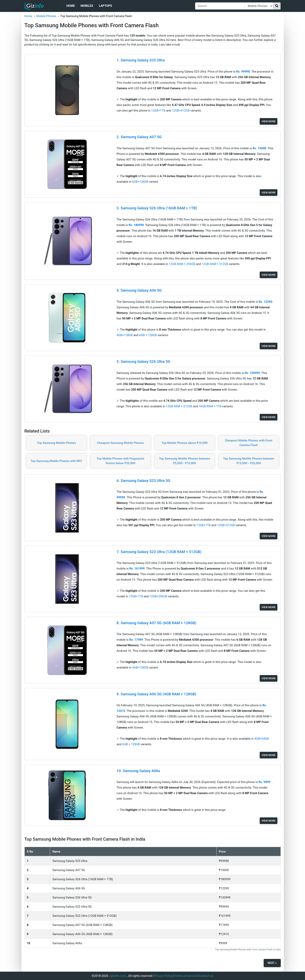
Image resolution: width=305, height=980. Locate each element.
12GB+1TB (159, 111)
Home (71, 6)
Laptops (106, 6)
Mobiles (87, 6)
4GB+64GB (262, 739)
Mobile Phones (46, 16)
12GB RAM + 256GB (183, 264)
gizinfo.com (118, 976)
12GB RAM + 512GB (215, 264)
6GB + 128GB (148, 335)
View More (269, 121)
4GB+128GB (125, 335)
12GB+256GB (159, 596)
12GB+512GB (181, 111)
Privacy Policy (163, 976)
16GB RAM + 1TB (211, 406)
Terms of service (186, 976)
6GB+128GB (141, 182)
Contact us (206, 976)
